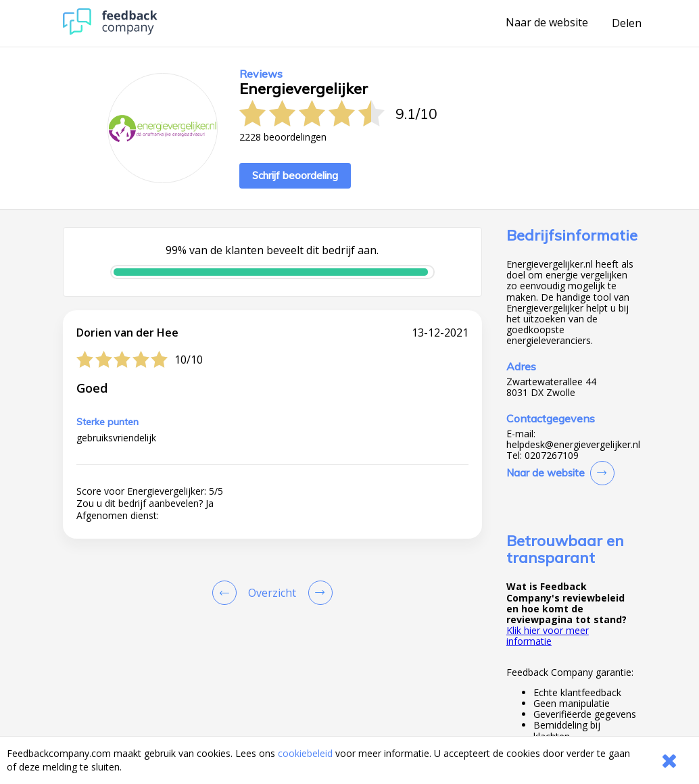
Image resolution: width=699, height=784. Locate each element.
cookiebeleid (305, 753)
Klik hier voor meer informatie (548, 636)
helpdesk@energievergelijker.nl (573, 445)
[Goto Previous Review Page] (227, 593)
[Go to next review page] (318, 593)
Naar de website (547, 23)
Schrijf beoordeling (295, 175)
